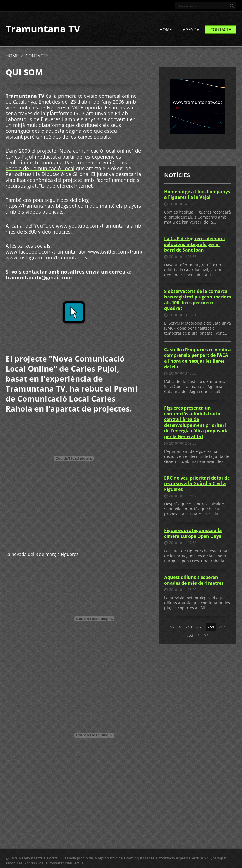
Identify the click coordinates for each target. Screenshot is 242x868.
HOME (166, 30)
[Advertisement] (74, 526)
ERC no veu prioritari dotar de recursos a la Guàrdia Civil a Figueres (197, 484)
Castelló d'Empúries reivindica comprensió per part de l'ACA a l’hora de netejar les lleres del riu (198, 358)
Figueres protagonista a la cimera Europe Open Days (193, 534)
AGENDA (191, 30)
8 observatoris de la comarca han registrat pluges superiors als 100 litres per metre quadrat (198, 300)
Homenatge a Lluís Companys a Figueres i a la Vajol (197, 195)
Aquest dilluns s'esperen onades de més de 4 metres (194, 580)
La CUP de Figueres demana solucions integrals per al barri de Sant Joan (195, 244)
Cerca (232, 6)
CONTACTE (221, 30)
